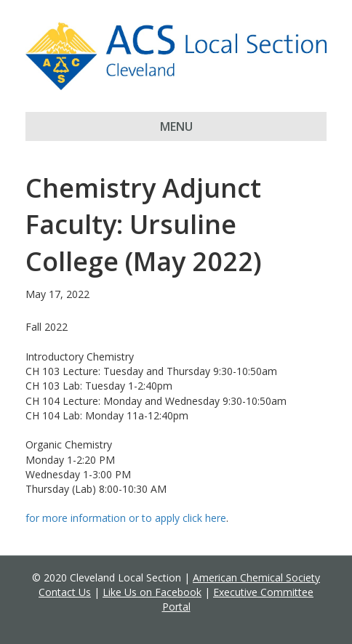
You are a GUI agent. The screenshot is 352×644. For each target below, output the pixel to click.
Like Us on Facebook (152, 592)
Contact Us (65, 592)
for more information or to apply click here (126, 518)
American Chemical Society (256, 577)
